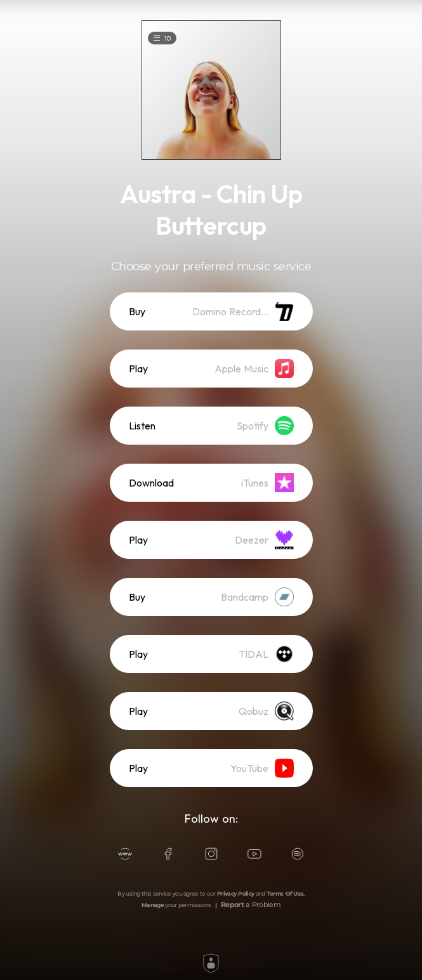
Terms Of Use (285, 893)
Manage (153, 905)
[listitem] (211, 311)
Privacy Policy (235, 893)
